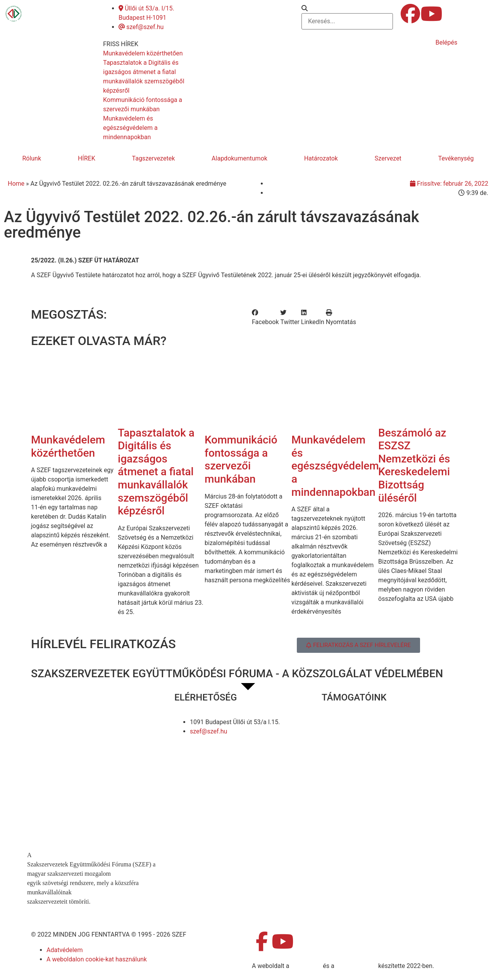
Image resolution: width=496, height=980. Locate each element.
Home (16, 184)
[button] (347, 9)
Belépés (447, 42)
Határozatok (321, 158)
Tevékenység (456, 158)
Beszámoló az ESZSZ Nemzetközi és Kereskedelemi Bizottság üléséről (414, 465)
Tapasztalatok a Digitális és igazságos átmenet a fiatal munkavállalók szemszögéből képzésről (156, 472)
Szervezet (388, 158)
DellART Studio (356, 966)
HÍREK (87, 158)
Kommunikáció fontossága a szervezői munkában (241, 459)
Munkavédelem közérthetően (68, 446)
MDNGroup (306, 966)
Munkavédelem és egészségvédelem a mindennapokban (335, 466)
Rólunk (32, 158)
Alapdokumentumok (239, 158)
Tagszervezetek (154, 158)
